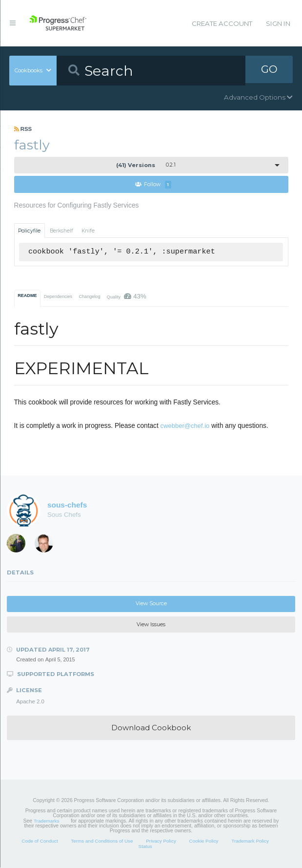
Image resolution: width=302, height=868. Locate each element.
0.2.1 (146, 165)
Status (145, 847)
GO (269, 70)
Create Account (222, 23)
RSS (23, 129)
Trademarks (46, 821)
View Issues (151, 625)
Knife (88, 231)
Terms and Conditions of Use (102, 841)
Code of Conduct (40, 841)
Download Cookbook (151, 728)
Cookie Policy (204, 841)
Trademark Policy (250, 841)
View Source (151, 604)
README (27, 296)
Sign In (278, 23)
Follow (153, 185)
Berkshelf (61, 231)
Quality (127, 297)
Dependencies (58, 297)
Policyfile (29, 231)
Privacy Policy (161, 841)
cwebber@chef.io (185, 426)
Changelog (89, 297)
